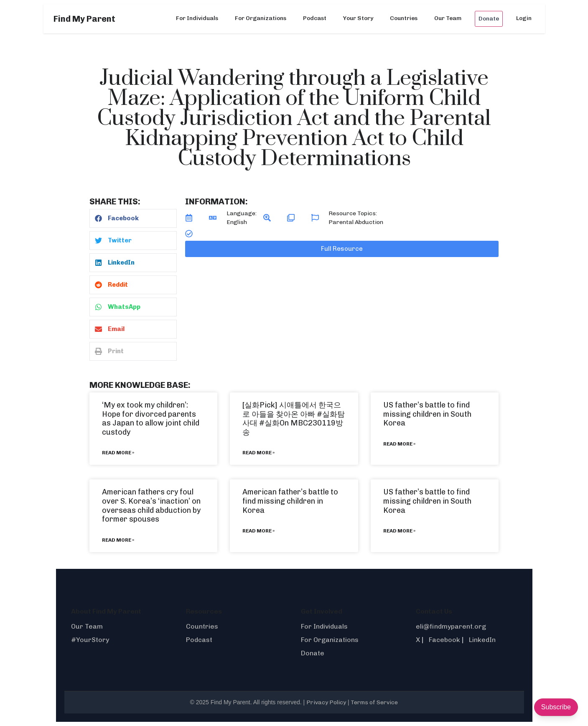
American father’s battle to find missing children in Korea (290, 501)
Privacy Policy (326, 702)
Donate (489, 19)
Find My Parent (84, 19)
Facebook (444, 640)
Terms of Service (374, 702)
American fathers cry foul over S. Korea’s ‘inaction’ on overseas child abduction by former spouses (151, 506)
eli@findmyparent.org (451, 626)
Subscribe (556, 707)
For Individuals (197, 18)
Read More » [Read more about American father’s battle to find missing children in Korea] (258, 531)
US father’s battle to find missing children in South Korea (427, 414)
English (237, 222)
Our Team (448, 18)
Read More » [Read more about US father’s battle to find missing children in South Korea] (399, 444)
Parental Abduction (356, 222)
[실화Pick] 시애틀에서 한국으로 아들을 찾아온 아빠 (292, 410)
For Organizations (261, 18)
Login (524, 18)
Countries (404, 18)
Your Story (358, 18)
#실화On (274, 423)
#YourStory (90, 640)
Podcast (315, 18)
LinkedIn (482, 640)
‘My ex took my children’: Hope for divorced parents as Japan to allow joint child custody (151, 419)
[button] (133, 218)
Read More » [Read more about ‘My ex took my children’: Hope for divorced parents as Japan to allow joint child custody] (118, 453)
